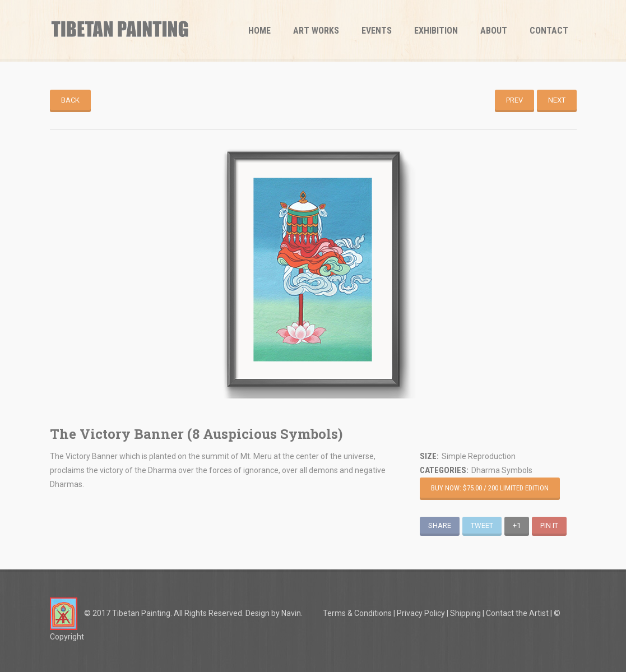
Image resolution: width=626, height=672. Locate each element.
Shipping (465, 613)
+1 (517, 525)
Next (557, 100)
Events (377, 31)
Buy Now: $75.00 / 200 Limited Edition (490, 488)
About (494, 31)
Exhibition (436, 31)
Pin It (549, 525)
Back (70, 100)
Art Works (316, 31)
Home (259, 31)
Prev (514, 100)
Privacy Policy (421, 613)
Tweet (482, 525)
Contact (549, 31)
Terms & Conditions (357, 613)
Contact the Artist (517, 613)
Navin (291, 613)
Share (440, 525)
